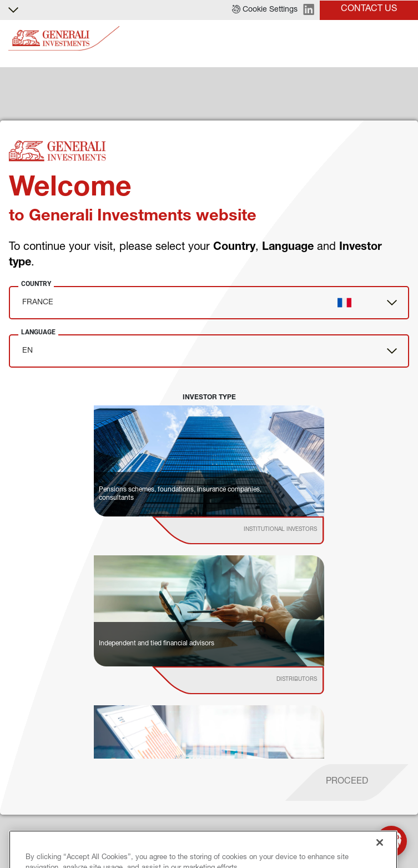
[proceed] (347, 782)
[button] (265, 10)
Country (36, 284)
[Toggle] (403, 39)
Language (38, 332)
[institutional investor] (254, 530)
